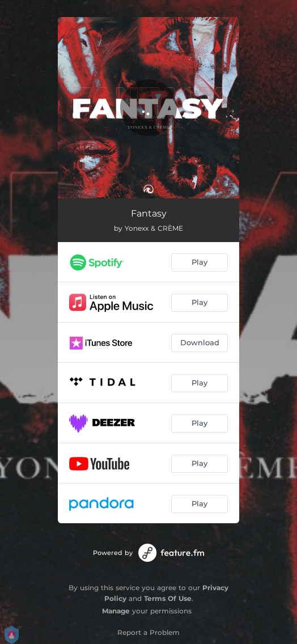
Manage (116, 611)
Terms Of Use (168, 598)
